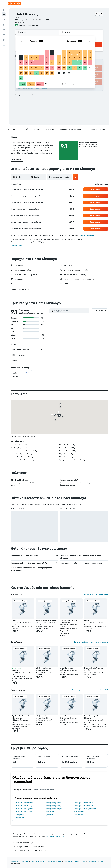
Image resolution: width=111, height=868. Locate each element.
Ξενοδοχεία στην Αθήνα (53, 803)
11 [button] (26, 63)
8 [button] (47, 57)
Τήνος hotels (49, 815)
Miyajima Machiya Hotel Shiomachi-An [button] (69, 621)
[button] (4, 3)
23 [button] (52, 68)
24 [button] (21, 73)
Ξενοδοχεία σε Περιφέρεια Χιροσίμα (74, 861)
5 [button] (31, 57)
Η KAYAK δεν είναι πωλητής (60, 843)
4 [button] (26, 57)
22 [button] (47, 68)
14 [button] (42, 63)
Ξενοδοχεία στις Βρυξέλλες (84, 803)
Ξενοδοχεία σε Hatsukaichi (96, 861)
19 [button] (31, 68)
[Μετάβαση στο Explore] (4, 25)
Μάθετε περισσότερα (87, 235)
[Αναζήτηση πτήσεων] (4, 10)
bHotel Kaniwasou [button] (66, 668)
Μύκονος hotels (50, 812)
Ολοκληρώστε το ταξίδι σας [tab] (44, 790)
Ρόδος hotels (20, 815)
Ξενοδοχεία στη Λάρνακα (24, 812)
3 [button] (21, 57)
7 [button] (42, 57)
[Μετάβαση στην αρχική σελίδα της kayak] (14, 3)
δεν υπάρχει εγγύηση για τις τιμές (56, 836)
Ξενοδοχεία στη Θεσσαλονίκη (84, 806)
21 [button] (42, 68)
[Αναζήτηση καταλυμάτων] (4, 14)
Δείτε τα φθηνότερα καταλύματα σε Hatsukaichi (91, 642)
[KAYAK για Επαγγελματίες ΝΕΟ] (4, 34)
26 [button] (31, 73)
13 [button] (37, 63)
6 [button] (37, 57)
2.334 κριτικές (33, 25)
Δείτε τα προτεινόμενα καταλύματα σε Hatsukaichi (90, 690)
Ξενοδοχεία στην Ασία (37, 861)
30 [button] (52, 73)
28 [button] (42, 73)
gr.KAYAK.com (15, 861)
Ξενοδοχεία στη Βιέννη (53, 806)
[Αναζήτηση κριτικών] (71, 311)
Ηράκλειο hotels (80, 812)
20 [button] (36, 68)
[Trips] (4, 40)
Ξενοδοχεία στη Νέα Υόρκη (25, 806)
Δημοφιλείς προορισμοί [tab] (22, 790)
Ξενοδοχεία (25, 861)
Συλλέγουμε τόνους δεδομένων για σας (60, 847)
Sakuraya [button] (15, 670)
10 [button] (21, 63)
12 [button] (31, 63)
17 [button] (21, 68)
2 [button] (52, 52)
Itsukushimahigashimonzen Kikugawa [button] (94, 717)
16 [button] (52, 63)
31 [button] (21, 78)
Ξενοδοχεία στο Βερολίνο (24, 809)
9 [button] (52, 57)
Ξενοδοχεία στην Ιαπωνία (54, 861)
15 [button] (47, 63)
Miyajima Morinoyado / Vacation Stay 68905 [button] (44, 669)
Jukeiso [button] (87, 620)
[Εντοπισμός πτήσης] (4, 29)
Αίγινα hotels (79, 815)
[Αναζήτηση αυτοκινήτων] (4, 19)
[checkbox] (21, 375)
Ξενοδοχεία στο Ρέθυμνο (53, 809)
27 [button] (37, 73)
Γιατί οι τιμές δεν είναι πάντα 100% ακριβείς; (60, 850)
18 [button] (26, 68)
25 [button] (26, 73)
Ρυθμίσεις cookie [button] (16, 245)
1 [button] (47, 52)
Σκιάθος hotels (20, 818)
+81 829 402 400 (22, 22)
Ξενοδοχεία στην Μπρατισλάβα (85, 809)
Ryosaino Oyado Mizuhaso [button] (94, 668)
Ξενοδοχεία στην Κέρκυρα (24, 803)
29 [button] (47, 73)
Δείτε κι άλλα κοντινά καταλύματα (96, 594)
